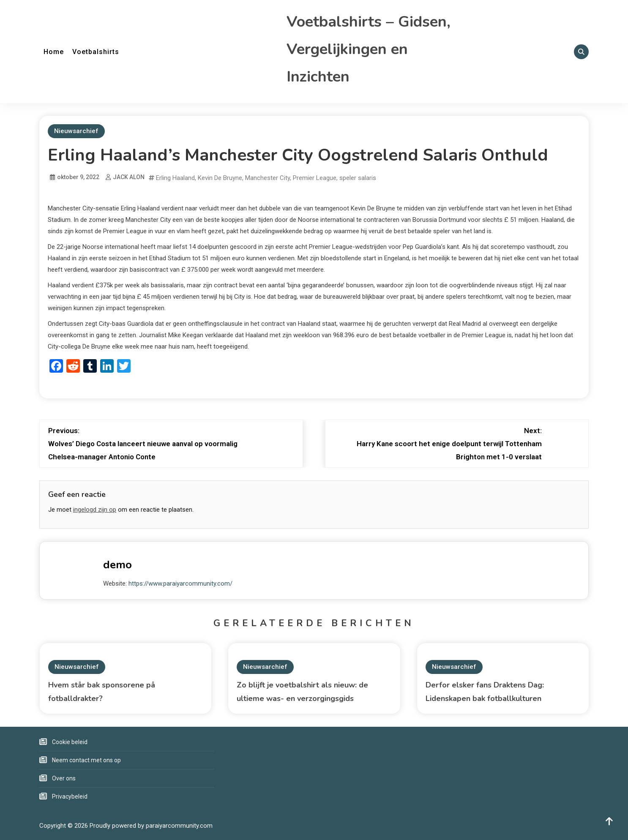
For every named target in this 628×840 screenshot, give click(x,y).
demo (117, 565)
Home (54, 52)
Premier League (315, 178)
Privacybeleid (70, 796)
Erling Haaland (175, 178)
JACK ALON (129, 177)
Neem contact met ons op (86, 760)
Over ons (64, 778)
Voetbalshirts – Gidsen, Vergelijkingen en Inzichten (369, 49)
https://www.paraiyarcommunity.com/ (180, 584)
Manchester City (268, 178)
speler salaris (358, 178)
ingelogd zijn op (95, 510)
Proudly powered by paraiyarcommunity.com (151, 826)
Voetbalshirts (96, 52)
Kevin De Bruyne (220, 178)
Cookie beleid (70, 742)
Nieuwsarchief (76, 131)
